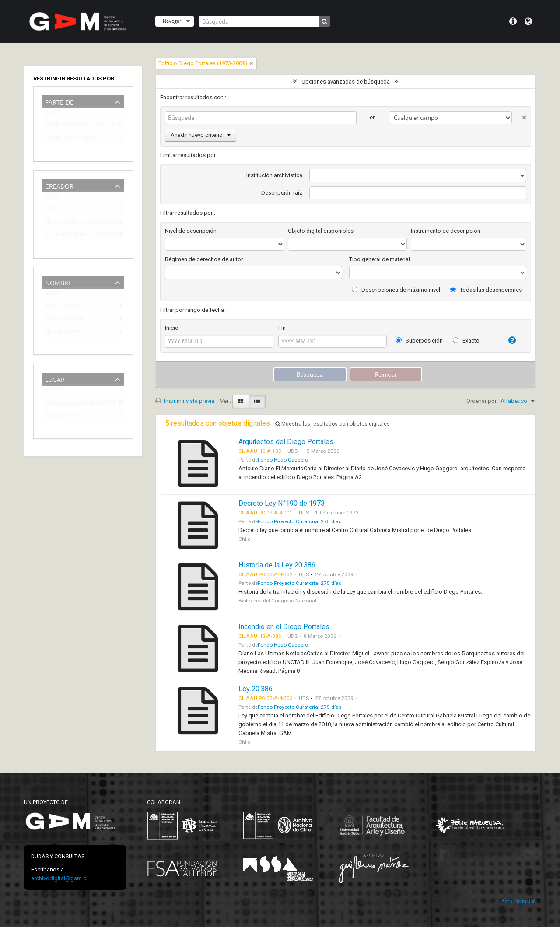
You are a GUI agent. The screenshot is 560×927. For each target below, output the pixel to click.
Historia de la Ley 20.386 (277, 565)
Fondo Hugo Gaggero (72, 139)
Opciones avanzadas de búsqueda (346, 82)
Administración (518, 901)
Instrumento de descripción (446, 231)
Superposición (419, 341)
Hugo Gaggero (63, 307)
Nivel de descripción (191, 231)
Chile (50, 210)
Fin (282, 328)
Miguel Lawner (63, 333)
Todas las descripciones (486, 290)
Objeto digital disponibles (321, 231)
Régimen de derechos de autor (204, 259)
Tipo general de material (380, 259)
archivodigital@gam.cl (59, 878)
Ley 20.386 (255, 689)
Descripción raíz (282, 193)
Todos (52, 114)
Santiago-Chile (63, 417)
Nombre (58, 282)
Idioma (528, 21)
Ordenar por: (482, 401)
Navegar (172, 21)
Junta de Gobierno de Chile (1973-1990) (77, 236)
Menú (513, 21)
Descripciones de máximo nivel (396, 290)
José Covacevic (64, 320)
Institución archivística (274, 175)
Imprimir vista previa (185, 401)
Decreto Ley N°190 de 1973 (282, 503)
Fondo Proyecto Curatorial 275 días (77, 126)
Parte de (59, 101)
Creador (59, 185)
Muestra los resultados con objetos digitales (332, 424)
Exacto (466, 341)
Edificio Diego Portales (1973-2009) (77, 404)
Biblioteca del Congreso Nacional (77, 223)
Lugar (55, 379)
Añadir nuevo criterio (201, 135)
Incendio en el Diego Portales (284, 627)
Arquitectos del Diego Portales (286, 442)
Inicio (172, 328)
